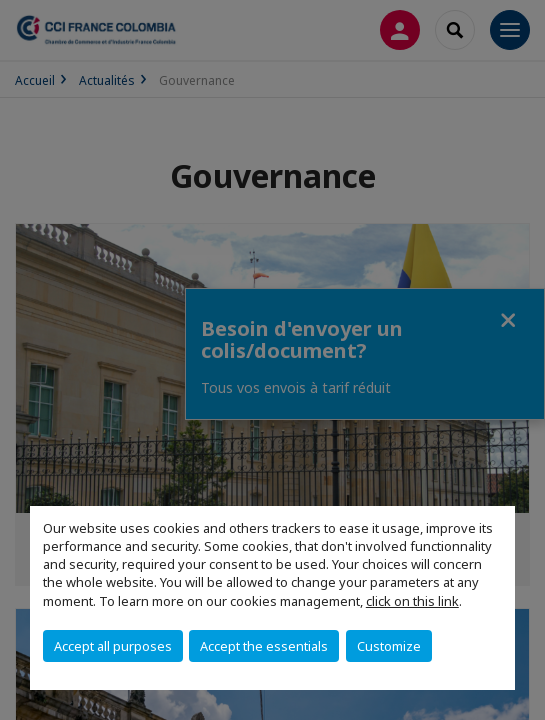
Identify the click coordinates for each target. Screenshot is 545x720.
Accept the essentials (264, 646)
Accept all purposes (113, 646)
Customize (389, 646)
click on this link (412, 601)
